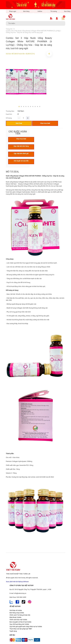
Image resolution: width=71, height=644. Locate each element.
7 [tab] (33, 107)
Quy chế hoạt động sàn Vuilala (19, 624)
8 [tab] (35, 107)
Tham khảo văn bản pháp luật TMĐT (21, 629)
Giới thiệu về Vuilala (16, 610)
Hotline (40, 11)
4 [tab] (26, 107)
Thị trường (54, 11)
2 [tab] (21, 107)
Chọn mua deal (45, 123)
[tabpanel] (26, 81)
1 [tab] (19, 107)
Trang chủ (9, 29)
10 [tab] (40, 107)
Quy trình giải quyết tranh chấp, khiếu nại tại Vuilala (26, 627)
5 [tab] (28, 107)
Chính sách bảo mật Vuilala (18, 620)
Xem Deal (19, 123)
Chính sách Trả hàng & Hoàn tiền (20, 615)
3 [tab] (24, 107)
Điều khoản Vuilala (15, 617)
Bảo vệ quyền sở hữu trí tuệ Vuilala (20, 622)
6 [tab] (31, 107)
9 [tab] (38, 107)
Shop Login (13, 11)
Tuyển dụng (13, 631)
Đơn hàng (67, 11)
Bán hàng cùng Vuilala (17, 613)
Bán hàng (26, 11)
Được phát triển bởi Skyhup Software (17, 582)
